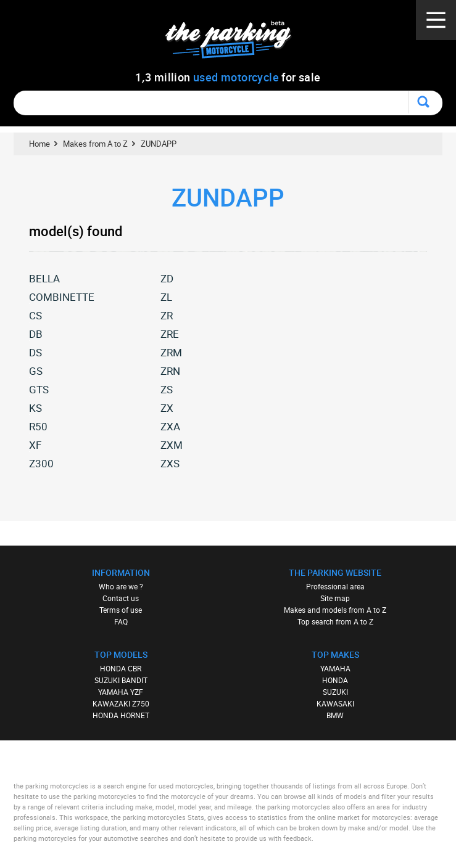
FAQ (121, 621)
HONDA (335, 680)
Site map (335, 598)
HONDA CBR (121, 668)
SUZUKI (335, 692)
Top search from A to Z (335, 621)
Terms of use (121, 610)
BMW (335, 715)
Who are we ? (121, 586)
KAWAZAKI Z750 (121, 703)
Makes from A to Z (95, 144)
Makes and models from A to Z (335, 610)
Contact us (121, 598)
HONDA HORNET (121, 715)
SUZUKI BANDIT (121, 680)
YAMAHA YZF (121, 692)
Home (39, 144)
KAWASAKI (335, 703)
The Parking (235, 43)
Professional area (335, 586)
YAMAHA (335, 668)
